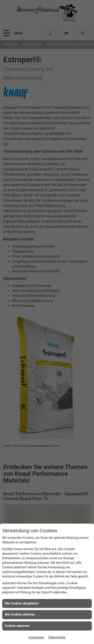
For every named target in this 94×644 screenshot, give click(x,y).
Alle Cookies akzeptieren (22, 603)
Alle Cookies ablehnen (20, 614)
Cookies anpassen (17, 626)
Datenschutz (57, 637)
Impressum (36, 637)
